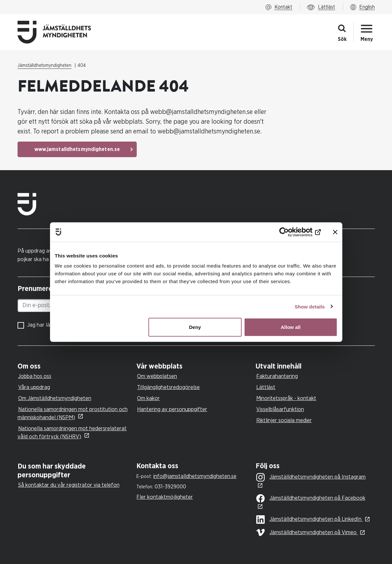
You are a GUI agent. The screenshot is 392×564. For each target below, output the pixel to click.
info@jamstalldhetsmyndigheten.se (195, 476)
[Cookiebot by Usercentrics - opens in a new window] (292, 232)
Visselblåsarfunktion (280, 409)
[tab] (76, 366)
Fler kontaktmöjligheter (165, 497)
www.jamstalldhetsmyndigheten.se (77, 149)
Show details (310, 306)
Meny (367, 39)
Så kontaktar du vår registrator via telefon (69, 485)
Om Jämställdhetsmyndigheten (55, 398)
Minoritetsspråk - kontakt (286, 398)
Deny (195, 327)
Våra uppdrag (34, 387)
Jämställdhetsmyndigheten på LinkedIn (310, 520)
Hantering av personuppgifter (172, 409)
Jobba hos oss (35, 376)
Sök (342, 39)
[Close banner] (335, 232)
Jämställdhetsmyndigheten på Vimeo (307, 533)
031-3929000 (170, 487)
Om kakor (148, 398)
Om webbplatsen (157, 376)
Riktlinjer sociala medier (284, 420)
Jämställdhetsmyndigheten (44, 66)
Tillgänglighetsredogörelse (168, 387)
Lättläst (266, 387)
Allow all (291, 327)
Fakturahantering (277, 376)
